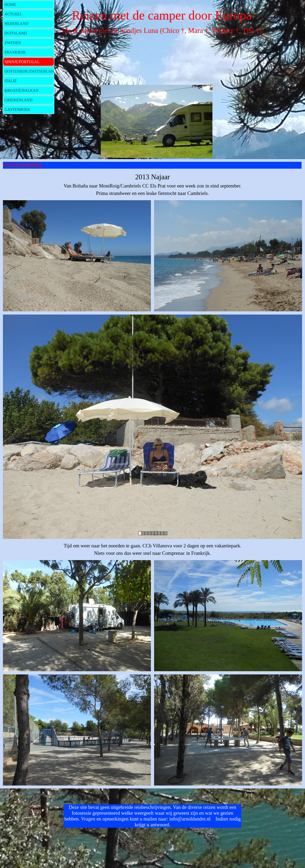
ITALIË (11, 81)
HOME (10, 5)
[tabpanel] (152, 184)
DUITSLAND (16, 33)
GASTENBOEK (18, 110)
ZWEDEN (13, 43)
